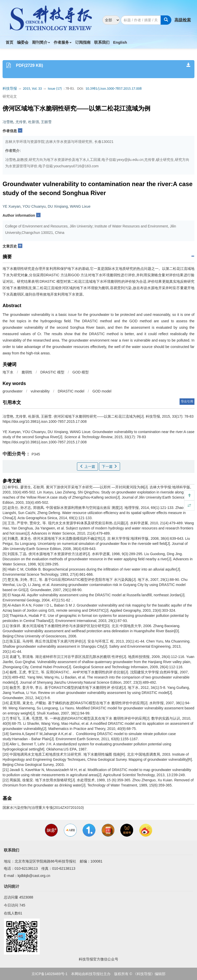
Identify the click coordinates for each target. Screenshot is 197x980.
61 (20, 913)
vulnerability (40, 391)
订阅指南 (83, 42)
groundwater (13, 391)
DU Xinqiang (58, 206)
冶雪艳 (8, 122)
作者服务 (63, 42)
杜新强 (34, 122)
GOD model (102, 391)
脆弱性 (27, 372)
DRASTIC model (71, 391)
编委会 (23, 42)
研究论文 (10, 96)
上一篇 (87, 466)
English (120, 42)
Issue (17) (55, 89)
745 (22, 905)
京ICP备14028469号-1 (50, 974)
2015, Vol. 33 (32, 89)
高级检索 (183, 20)
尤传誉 (21, 122)
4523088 (26, 897)
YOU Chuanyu (34, 206)
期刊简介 (41, 42)
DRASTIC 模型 (52, 372)
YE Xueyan (12, 206)
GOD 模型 (81, 372)
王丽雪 (46, 122)
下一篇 (110, 466)
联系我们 (102, 42)
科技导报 (10, 89)
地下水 (8, 372)
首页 (9, 42)
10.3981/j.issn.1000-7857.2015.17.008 (114, 89)
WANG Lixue (80, 206)
